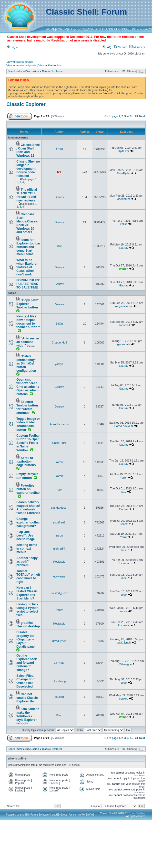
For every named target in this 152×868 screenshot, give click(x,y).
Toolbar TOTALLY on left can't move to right (28, 576)
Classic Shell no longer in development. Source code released (28, 169)
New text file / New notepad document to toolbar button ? (28, 322)
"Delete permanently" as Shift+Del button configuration (26, 363)
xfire (59, 246)
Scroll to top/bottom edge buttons (26, 462)
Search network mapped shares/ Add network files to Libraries (28, 508)
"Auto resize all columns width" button (28, 342)
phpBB (24, 815)
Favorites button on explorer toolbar (28, 489)
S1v (59, 490)
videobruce (124, 199)
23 (136, 116)
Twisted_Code (59, 593)
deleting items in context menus (27, 549)
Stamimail (124, 325)
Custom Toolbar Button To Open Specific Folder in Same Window (28, 443)
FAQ (107, 47)
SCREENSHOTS (89, 29)
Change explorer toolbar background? (28, 522)
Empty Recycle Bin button (27, 476)
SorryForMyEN (124, 426)
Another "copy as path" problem (27, 562)
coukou (59, 697)
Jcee (124, 550)
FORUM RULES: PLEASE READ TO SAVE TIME (28, 284)
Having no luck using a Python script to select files (27, 610)
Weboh (124, 269)
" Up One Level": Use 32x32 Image (26, 535)
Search (121, 47)
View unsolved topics (20, 62)
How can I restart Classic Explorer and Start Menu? (27, 593)
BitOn (59, 324)
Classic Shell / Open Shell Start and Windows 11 (28, 150)
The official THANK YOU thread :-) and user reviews (27, 195)
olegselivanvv (124, 306)
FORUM (62, 29)
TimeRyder (124, 173)
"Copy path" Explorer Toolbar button (28, 304)
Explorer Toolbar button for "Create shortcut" (27, 407)
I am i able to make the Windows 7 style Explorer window (28, 716)
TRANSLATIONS (113, 29)
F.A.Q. (72, 29)
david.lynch (59, 641)
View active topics (50, 65)
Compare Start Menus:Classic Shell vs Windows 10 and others (27, 223)
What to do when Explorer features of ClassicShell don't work (27, 267)
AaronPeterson (59, 424)
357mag (59, 663)
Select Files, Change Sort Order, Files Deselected (26, 681)
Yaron (59, 462)
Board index (15, 71)
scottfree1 (59, 522)
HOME (50, 29)
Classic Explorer (52, 71)
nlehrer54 (59, 549)
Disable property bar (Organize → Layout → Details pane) (26, 639)
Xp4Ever (124, 151)
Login (12, 47)
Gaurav (59, 197)
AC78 (59, 149)
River (59, 715)
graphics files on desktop (28, 625)
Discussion (32, 71)
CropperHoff (59, 342)
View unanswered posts (21, 65)
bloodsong (59, 681)
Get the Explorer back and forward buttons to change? (27, 663)
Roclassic (59, 562)
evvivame (59, 576)
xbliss (124, 224)
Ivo (59, 172)
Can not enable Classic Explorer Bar (27, 698)
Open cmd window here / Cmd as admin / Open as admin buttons (28, 387)
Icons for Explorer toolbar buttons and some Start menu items (28, 247)
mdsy (59, 610)
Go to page (111, 116)
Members (137, 47)
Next (142, 116)
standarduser (59, 508)
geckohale (124, 344)
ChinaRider (59, 443)
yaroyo (59, 364)
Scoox (124, 524)
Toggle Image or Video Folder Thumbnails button (28, 424)
